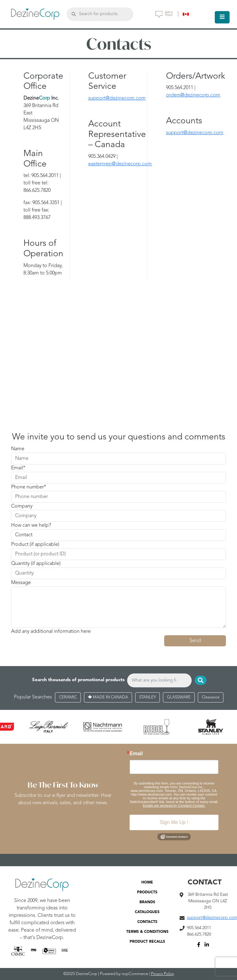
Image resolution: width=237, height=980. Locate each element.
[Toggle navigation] (222, 17)
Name (18, 449)
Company (22, 506)
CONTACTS (147, 922)
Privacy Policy (162, 974)
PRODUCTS (147, 892)
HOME (147, 883)
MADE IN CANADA (108, 697)
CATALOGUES (147, 912)
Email (17, 468)
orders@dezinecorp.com (193, 95)
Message (21, 583)
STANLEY (148, 697)
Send (195, 641)
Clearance (211, 697)
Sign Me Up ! (174, 822)
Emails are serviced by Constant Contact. (174, 805)
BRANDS (147, 902)
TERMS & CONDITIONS (147, 932)
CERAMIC (68, 697)
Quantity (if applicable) (36, 564)
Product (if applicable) (35, 545)
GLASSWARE (179, 697)
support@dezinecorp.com (117, 98)
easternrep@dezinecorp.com (120, 164)
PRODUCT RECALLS (147, 942)
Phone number (27, 487)
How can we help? (31, 525)
